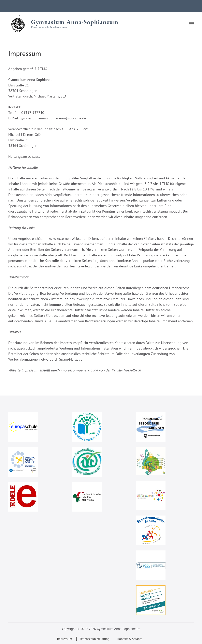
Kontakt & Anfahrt (130, 639)
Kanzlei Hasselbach (126, 370)
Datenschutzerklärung (95, 639)
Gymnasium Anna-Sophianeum (75, 22)
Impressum (65, 639)
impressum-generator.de (79, 370)
